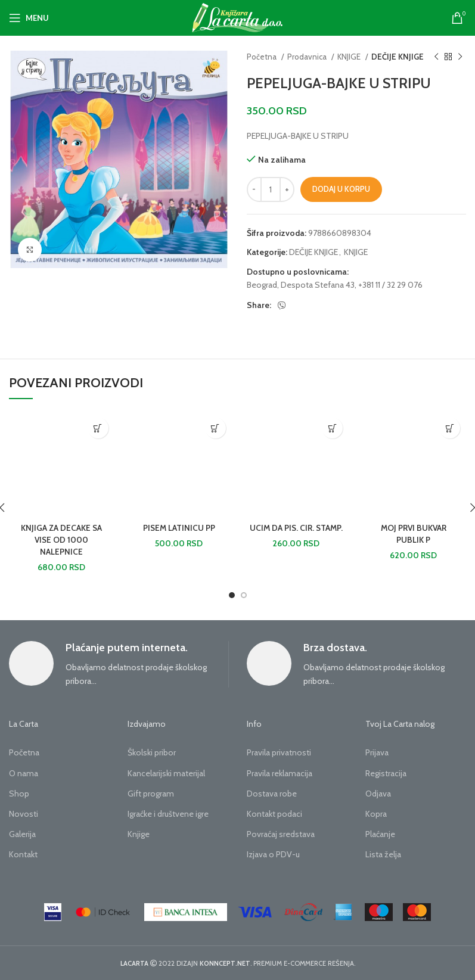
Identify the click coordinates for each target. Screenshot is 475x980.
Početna (263, 57)
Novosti (24, 814)
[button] (98, 428)
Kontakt (23, 854)
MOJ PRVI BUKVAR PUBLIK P (413, 534)
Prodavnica (308, 57)
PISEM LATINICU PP (179, 528)
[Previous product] (436, 57)
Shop (19, 794)
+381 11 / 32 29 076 (390, 285)
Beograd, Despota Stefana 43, (302, 285)
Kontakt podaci (274, 814)
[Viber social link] (282, 306)
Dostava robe (272, 794)
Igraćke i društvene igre (168, 814)
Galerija (22, 834)
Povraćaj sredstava (281, 834)
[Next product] (460, 57)
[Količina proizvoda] (271, 189)
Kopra (376, 814)
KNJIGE (350, 57)
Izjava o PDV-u (273, 854)
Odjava (378, 794)
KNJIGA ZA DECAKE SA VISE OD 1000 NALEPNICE (61, 539)
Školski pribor (152, 752)
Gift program (151, 794)
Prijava (377, 752)
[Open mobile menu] (29, 18)
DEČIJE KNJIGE (398, 57)
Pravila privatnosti (279, 752)
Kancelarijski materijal (166, 773)
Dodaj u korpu (341, 189)
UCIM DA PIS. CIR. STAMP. (296, 534)
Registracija (386, 773)
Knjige (139, 834)
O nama (24, 773)
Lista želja (383, 854)
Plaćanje (380, 834)
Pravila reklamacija (280, 773)
